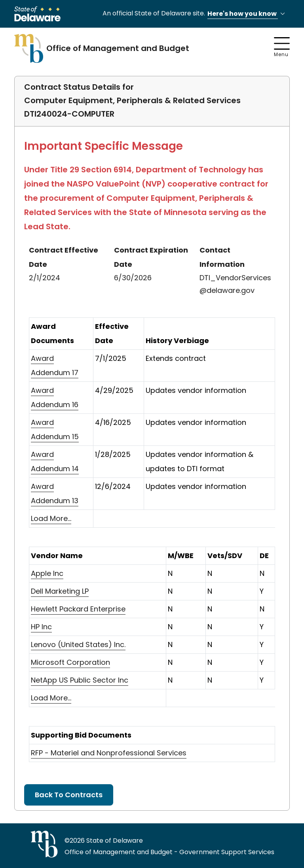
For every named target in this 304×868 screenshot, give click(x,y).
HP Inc (41, 627)
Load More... (51, 518)
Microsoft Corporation (70, 662)
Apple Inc (47, 573)
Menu (282, 47)
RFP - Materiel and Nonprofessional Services (109, 753)
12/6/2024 (113, 486)
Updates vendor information (196, 390)
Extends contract (176, 358)
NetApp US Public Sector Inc (80, 680)
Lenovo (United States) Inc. (78, 644)
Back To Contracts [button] (69, 795)
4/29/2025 (114, 390)
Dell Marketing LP (60, 591)
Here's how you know (247, 14)
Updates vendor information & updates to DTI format (199, 461)
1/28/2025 (113, 454)
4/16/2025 (113, 422)
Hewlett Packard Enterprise (78, 609)
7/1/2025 (111, 358)
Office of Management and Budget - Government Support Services (169, 852)
